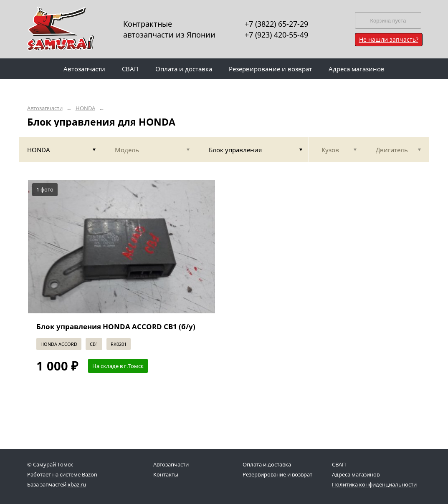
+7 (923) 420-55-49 (276, 35)
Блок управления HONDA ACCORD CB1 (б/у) (116, 326)
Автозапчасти (45, 108)
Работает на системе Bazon (62, 474)
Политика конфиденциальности (374, 484)
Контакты (166, 474)
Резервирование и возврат (277, 474)
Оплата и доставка (267, 464)
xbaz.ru (77, 484)
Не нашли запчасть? (389, 39)
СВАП (339, 464)
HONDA (85, 108)
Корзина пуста (388, 21)
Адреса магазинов (356, 474)
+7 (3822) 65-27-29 (276, 24)
